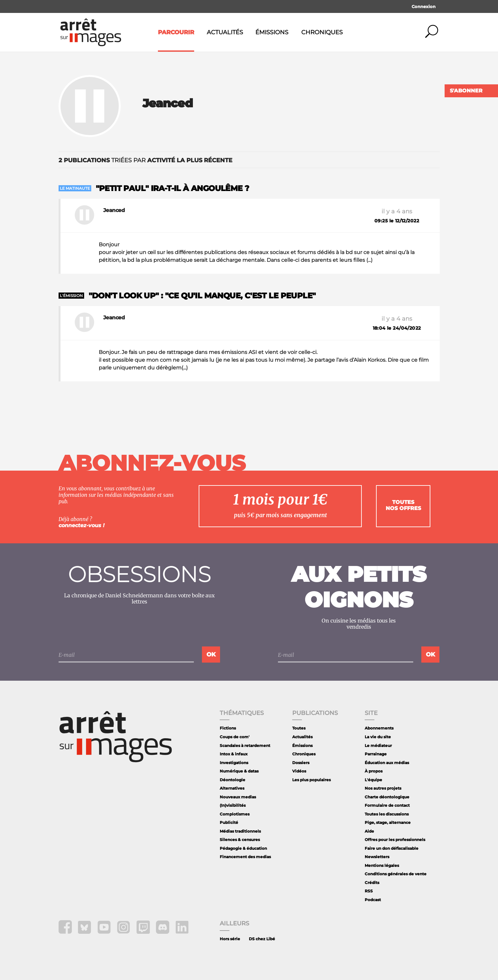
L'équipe (373, 780)
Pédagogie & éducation (243, 848)
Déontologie (232, 780)
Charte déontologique (387, 797)
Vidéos (299, 771)
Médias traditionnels (240, 831)
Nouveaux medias (238, 797)
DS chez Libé (262, 939)
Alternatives (232, 788)
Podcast (373, 900)
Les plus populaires (311, 780)
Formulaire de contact (387, 805)
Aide (369, 831)
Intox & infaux (234, 754)
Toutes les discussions (387, 814)
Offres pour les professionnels (395, 840)
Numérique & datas (239, 771)
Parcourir (176, 32)
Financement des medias (245, 857)
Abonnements (379, 728)
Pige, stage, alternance (388, 822)
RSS (369, 891)
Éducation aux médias (387, 763)
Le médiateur (378, 746)
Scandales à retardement (245, 746)
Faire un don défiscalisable (392, 848)
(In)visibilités (233, 805)
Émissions (272, 32)
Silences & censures (240, 840)
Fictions (228, 728)
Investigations (234, 763)
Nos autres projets (383, 788)
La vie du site (378, 737)
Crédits (372, 883)
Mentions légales (382, 865)
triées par (145, 160)
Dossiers (301, 763)
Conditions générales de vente (396, 874)
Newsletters (377, 857)
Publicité (229, 822)
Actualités (225, 32)
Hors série (230, 939)
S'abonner (466, 91)
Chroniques (322, 32)
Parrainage (376, 754)
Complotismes (235, 814)
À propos (374, 771)
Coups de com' (235, 737)
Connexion (424, 6)
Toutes (299, 728)
